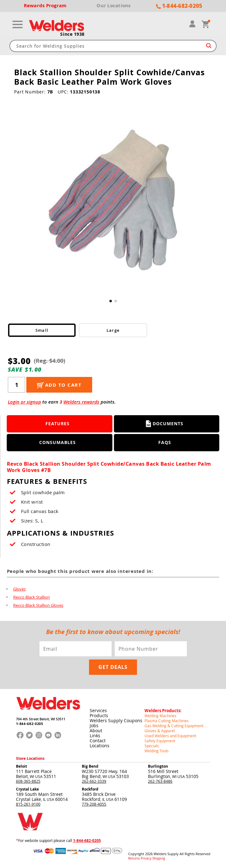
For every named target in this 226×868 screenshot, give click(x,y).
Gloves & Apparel (160, 731)
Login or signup (24, 402)
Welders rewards (81, 402)
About (96, 730)
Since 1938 (72, 34)
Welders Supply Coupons (116, 720)
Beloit (21, 766)
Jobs (94, 725)
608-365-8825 (28, 781)
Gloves (19, 589)
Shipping (159, 859)
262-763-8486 (160, 781)
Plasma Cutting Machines (167, 721)
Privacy (146, 859)
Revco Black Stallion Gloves (38, 605)
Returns (134, 859)
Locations (100, 746)
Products (99, 715)
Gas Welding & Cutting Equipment (174, 726)
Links (95, 736)
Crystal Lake (27, 789)
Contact (98, 741)
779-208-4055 (94, 804)
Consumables (58, 442)
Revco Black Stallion (32, 597)
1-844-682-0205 (30, 724)
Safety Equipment (160, 741)
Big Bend (90, 766)
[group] (113, 201)
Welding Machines (160, 716)
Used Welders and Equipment (170, 736)
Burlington (158, 766)
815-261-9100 (28, 804)
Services (98, 710)
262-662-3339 (94, 781)
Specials (152, 746)
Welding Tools (157, 751)
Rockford (90, 789)
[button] (111, 301)
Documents (165, 424)
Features (58, 423)
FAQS (165, 442)
